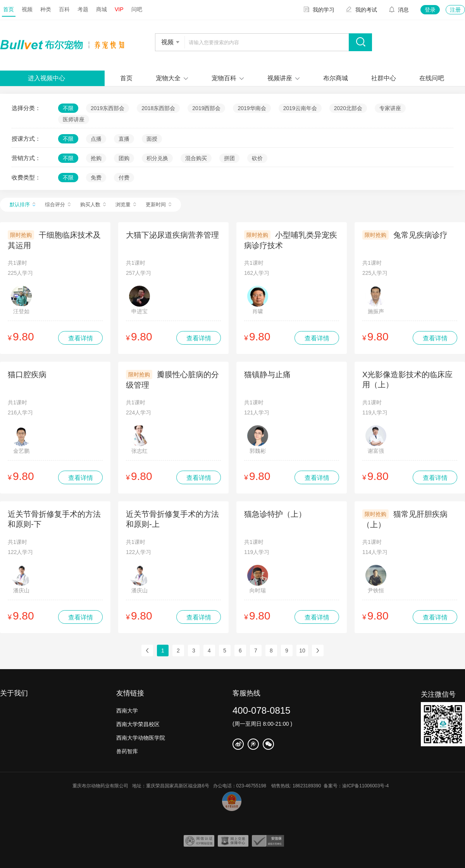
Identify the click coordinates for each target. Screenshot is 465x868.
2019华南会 (252, 108)
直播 (124, 139)
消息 (399, 10)
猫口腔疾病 (27, 374)
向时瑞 (258, 579)
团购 (124, 158)
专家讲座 (390, 108)
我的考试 (362, 10)
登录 (430, 10)
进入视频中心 (46, 78)
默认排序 (22, 204)
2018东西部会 (158, 108)
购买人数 (93, 204)
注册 (455, 10)
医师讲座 (74, 119)
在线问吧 (432, 78)
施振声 (376, 300)
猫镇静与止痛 (267, 374)
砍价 (257, 158)
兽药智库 (127, 751)
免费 (96, 178)
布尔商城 (336, 78)
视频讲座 (280, 78)
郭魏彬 (258, 440)
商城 (102, 9)
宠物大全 (168, 78)
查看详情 (81, 338)
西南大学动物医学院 (141, 738)
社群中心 (384, 78)
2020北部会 (348, 108)
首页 (9, 9)
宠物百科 (224, 78)
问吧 (137, 9)
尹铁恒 (376, 579)
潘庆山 (21, 579)
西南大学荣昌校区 (138, 724)
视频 (27, 9)
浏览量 (126, 204)
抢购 (96, 158)
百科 (64, 9)
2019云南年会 (300, 108)
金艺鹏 (21, 440)
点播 (96, 139)
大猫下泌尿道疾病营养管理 (172, 235)
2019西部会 (206, 108)
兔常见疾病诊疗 (420, 235)
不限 (68, 108)
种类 (46, 9)
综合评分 (58, 204)
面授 (152, 139)
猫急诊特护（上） (275, 514)
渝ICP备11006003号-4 (367, 786)
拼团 (229, 158)
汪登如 (21, 300)
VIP (119, 9)
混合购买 (196, 158)
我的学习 (319, 10)
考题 (83, 9)
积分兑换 (157, 158)
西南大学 (127, 711)
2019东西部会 (108, 108)
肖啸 (258, 300)
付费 (124, 178)
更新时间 (158, 204)
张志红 (139, 440)
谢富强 (376, 440)
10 (302, 651)
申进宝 (139, 300)
